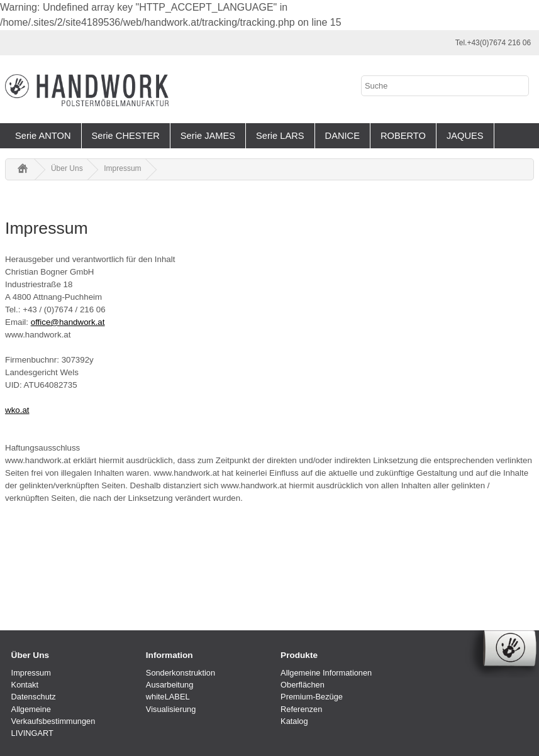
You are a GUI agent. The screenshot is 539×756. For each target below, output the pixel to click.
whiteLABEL (168, 697)
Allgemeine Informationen (326, 673)
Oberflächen (303, 685)
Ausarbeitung (169, 685)
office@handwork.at (68, 322)
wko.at (17, 410)
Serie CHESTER (126, 136)
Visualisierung (171, 709)
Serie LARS (280, 136)
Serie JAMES (208, 136)
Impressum (122, 168)
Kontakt (25, 685)
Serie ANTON (43, 136)
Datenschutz (34, 697)
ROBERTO (403, 136)
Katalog (294, 721)
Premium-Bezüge (312, 697)
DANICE (342, 136)
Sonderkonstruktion (181, 673)
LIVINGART (32, 733)
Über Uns (67, 168)
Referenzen (301, 709)
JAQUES (465, 136)
